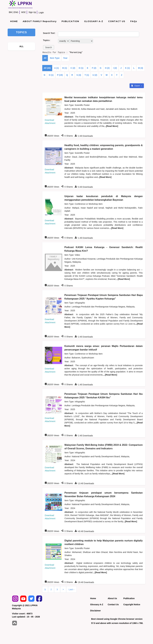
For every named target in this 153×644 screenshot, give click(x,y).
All (45, 58)
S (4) (79, 75)
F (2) (94, 68)
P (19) (60, 75)
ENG (16, 12)
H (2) (107, 68)
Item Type (55, 58)
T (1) (87, 75)
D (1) (81, 68)
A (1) (57, 68)
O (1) (51, 75)
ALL (22, 46)
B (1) (65, 68)
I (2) (115, 68)
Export (136, 86)
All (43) (47, 68)
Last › (71, 589)
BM (10, 12)
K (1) (127, 68)
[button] (49, 47)
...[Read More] (111, 126)
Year (65, 58)
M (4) (141, 68)
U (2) (95, 75)
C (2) (73, 68)
